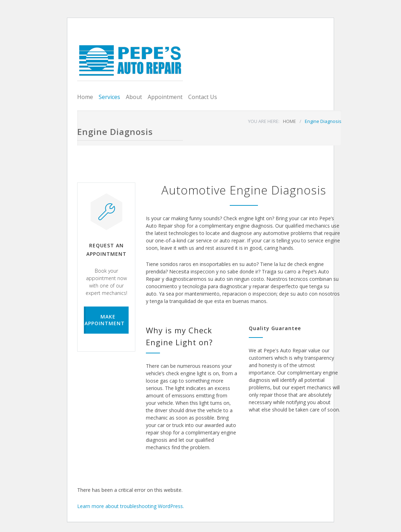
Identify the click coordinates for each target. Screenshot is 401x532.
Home (85, 97)
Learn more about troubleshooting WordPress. (131, 506)
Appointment (165, 97)
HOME (289, 121)
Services (109, 97)
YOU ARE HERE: (264, 121)
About (134, 97)
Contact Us (203, 97)
